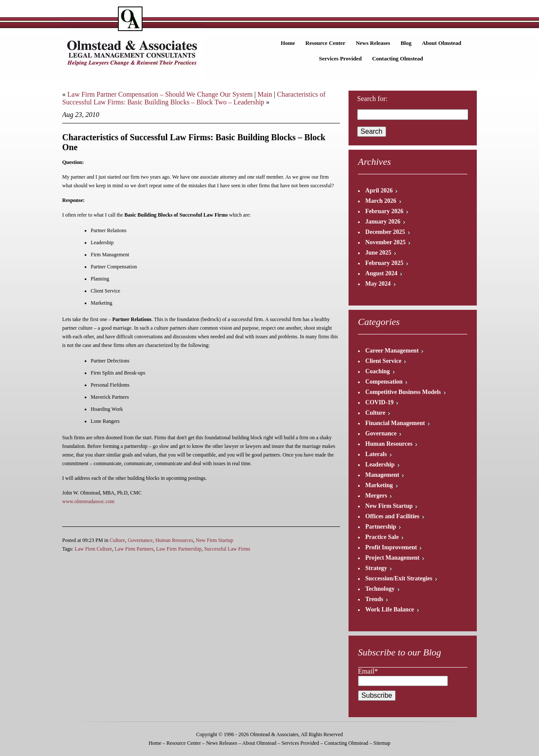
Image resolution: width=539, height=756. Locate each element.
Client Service (384, 361)
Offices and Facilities (392, 516)
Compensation (384, 382)
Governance (140, 540)
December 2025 (385, 232)
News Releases (373, 43)
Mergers (376, 496)
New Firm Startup (214, 540)
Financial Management (395, 423)
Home (288, 43)
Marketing (379, 485)
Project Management (392, 558)
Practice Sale (382, 537)
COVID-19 (379, 402)
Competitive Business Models (403, 392)
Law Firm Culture (94, 549)
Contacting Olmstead (397, 58)
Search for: (373, 99)
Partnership (381, 527)
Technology (380, 589)
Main (265, 94)
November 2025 (385, 242)
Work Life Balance (390, 610)
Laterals (376, 454)
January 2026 (383, 222)
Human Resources (174, 540)
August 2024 (381, 273)
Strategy (376, 568)
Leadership (380, 465)
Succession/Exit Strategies (399, 578)
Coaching (378, 371)
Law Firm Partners (134, 549)
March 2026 (381, 201)
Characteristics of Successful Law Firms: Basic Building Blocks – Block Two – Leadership (194, 98)
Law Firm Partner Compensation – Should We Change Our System (160, 94)
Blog (406, 43)
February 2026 (384, 211)
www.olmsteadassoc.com (88, 501)
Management (382, 475)
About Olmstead (442, 43)
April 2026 (379, 191)
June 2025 (378, 253)
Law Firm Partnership (179, 549)
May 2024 (378, 284)
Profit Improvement (391, 547)
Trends (374, 599)
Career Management (392, 351)
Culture (117, 540)
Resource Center (325, 43)
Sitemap (382, 743)
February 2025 (384, 263)
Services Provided (340, 58)
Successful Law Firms (227, 549)
